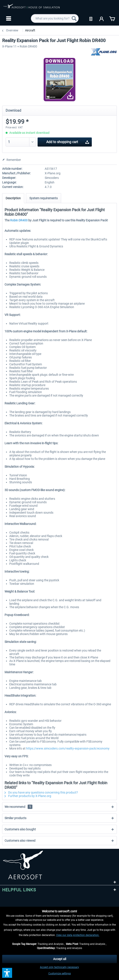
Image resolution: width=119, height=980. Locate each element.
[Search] (74, 18)
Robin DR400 (19, 220)
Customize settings (60, 973)
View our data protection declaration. (78, 935)
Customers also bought (20, 829)
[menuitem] (8, 18)
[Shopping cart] (112, 18)
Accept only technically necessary (59, 967)
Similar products (15, 818)
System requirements (44, 198)
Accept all (60, 959)
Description (13, 198)
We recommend (18, 807)
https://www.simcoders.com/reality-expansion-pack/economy (68, 748)
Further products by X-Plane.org (28, 796)
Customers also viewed (20, 841)
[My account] (102, 18)
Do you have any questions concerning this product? (41, 792)
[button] (7, 973)
